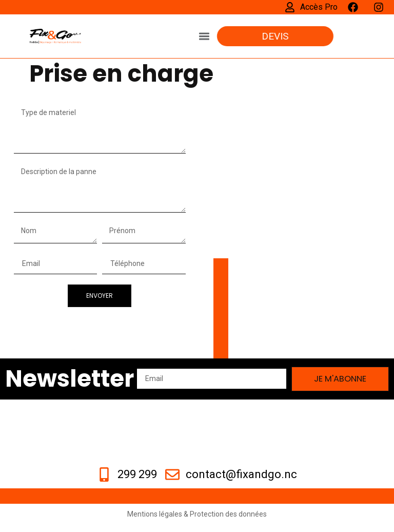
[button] (204, 31)
